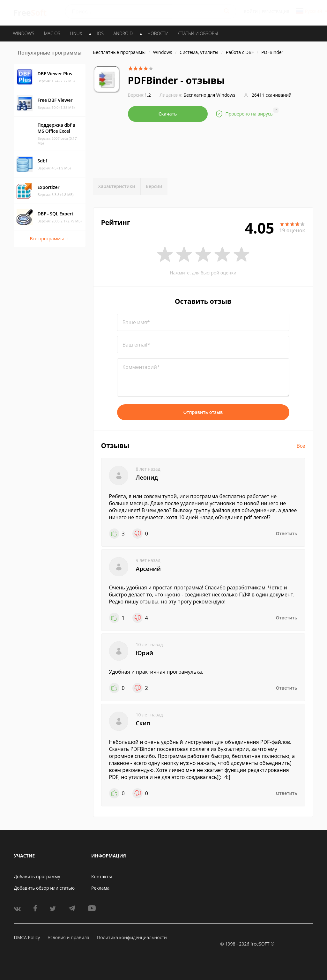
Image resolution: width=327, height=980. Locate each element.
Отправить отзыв (203, 412)
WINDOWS (24, 33)
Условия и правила (68, 937)
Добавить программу (37, 876)
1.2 (139, 95)
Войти (251, 12)
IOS (100, 33)
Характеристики (117, 186)
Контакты (102, 876)
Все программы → (49, 239)
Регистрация (276, 12)
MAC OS (52, 33)
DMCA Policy (27, 937)
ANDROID (123, 33)
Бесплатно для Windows (209, 95)
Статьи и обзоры (198, 33)
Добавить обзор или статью (45, 888)
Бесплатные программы (119, 52)
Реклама (100, 888)
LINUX (76, 33)
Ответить (287, 533)
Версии (154, 186)
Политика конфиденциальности (132, 937)
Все (301, 446)
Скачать (168, 114)
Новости (158, 33)
